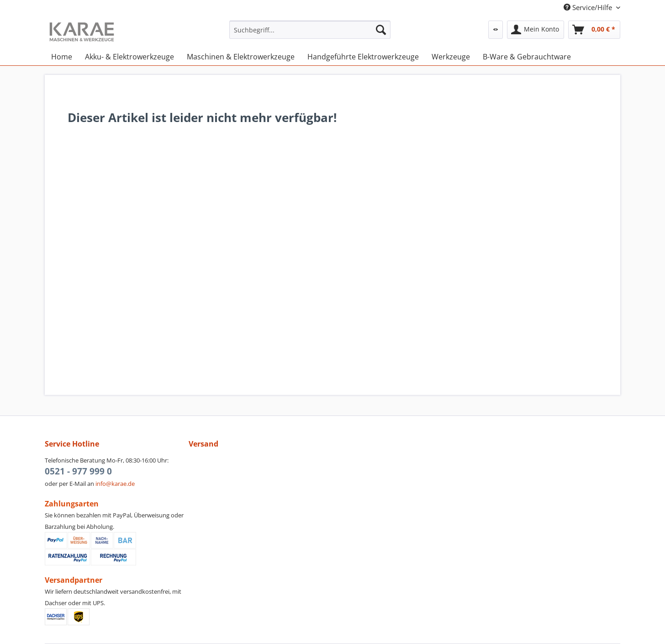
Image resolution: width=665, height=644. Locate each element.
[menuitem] (310, 34)
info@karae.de (115, 484)
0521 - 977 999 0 (78, 471)
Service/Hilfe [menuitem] (589, 7)
